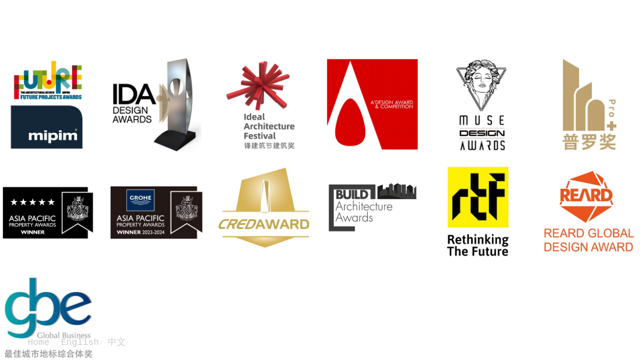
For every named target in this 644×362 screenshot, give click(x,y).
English (80, 342)
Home (38, 342)
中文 (114, 342)
